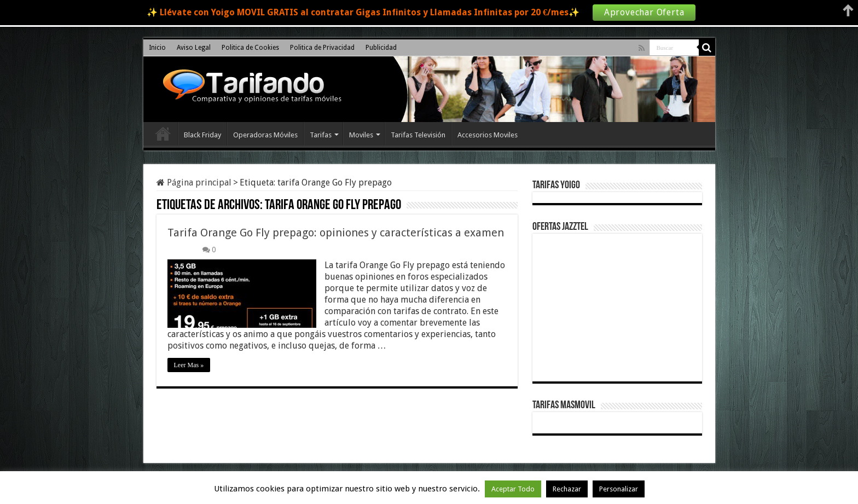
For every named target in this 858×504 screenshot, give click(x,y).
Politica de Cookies (250, 48)
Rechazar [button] (567, 489)
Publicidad (381, 48)
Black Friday (202, 135)
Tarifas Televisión (418, 135)
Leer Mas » (189, 365)
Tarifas (321, 135)
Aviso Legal (194, 48)
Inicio (157, 48)
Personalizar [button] (619, 489)
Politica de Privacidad (322, 48)
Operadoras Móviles (265, 135)
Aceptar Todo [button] (513, 489)
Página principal (194, 183)
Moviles (361, 135)
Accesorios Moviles (488, 135)
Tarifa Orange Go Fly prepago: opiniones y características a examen (336, 233)
